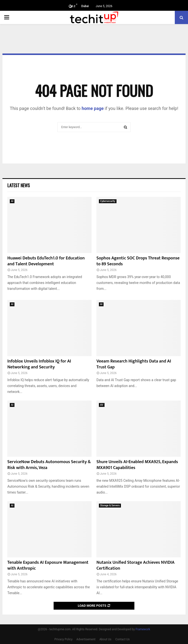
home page (93, 108)
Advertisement (86, 639)
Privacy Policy (63, 639)
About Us (105, 639)
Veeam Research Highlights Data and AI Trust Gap (134, 364)
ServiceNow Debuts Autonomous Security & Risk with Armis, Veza (49, 465)
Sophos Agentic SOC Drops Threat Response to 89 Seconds (138, 261)
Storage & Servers (110, 505)
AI (12, 201)
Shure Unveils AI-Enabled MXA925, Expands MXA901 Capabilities (137, 465)
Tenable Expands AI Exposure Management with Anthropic (48, 565)
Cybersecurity (108, 201)
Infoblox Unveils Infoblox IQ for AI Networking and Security (39, 364)
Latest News (19, 185)
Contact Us (123, 639)
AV (102, 405)
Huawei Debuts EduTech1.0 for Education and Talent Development (46, 261)
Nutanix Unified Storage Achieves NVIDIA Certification (135, 565)
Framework (143, 629)
